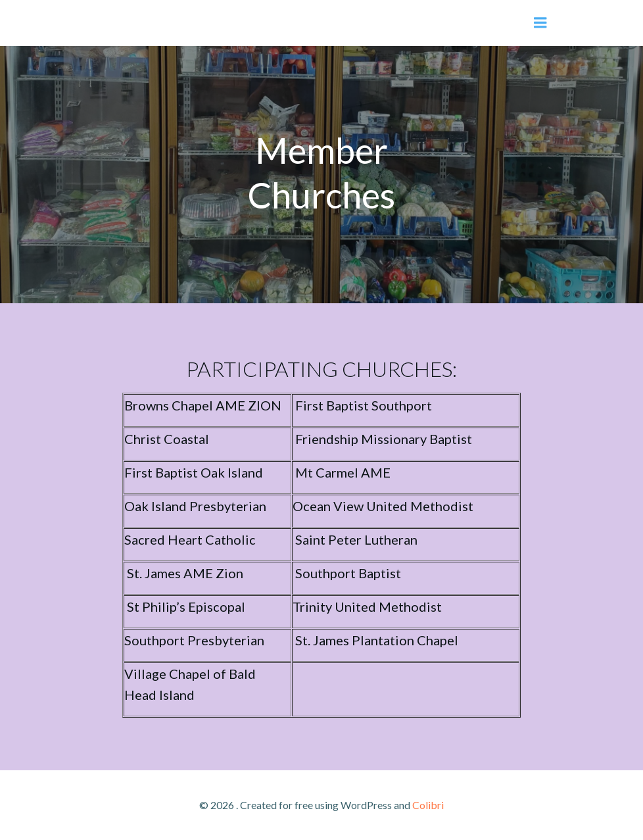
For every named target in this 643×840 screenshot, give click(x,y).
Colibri (428, 805)
